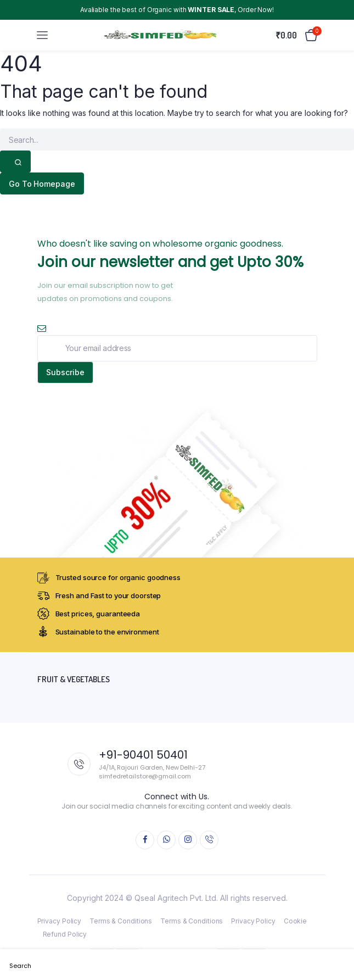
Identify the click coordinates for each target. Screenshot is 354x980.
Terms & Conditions (121, 921)
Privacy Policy (60, 921)
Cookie (295, 921)
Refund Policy (65, 934)
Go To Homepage (42, 184)
